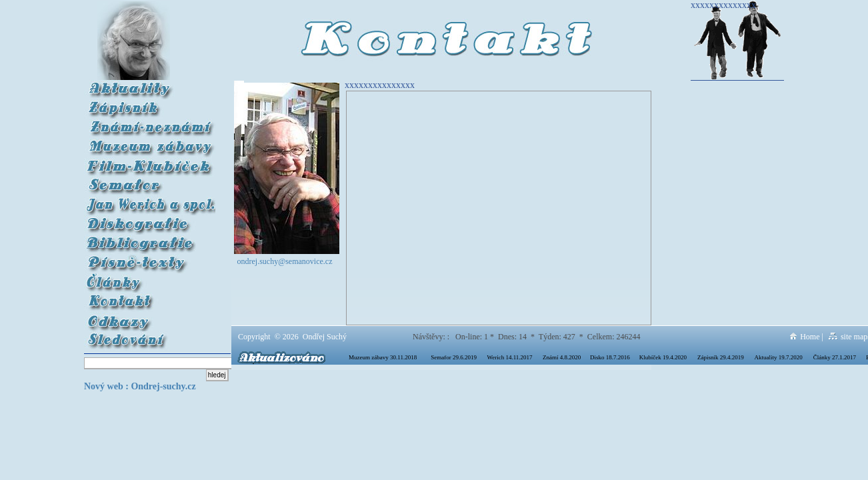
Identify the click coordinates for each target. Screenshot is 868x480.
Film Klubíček (150, 162)
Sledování (150, 336)
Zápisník (150, 104)
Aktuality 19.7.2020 (779, 357)
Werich (150, 201)
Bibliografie (150, 240)
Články (150, 278)
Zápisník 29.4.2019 (721, 357)
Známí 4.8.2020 (562, 357)
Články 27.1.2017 (835, 357)
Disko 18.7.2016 (610, 357)
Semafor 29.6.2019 (454, 357)
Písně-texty (150, 259)
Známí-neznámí (150, 124)
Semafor (150, 182)
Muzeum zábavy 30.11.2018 (383, 357)
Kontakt (101, 298)
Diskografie (150, 220)
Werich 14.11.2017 (509, 357)
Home (805, 337)
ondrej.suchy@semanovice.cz (285, 261)
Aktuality (150, 85)
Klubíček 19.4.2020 (663, 357)
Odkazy (150, 317)
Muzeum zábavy (150, 143)
